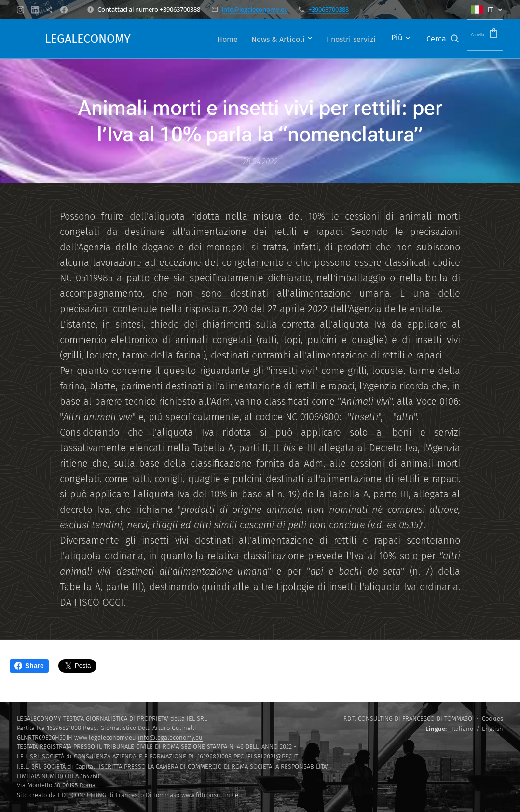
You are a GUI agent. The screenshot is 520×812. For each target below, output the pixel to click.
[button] (423, 39)
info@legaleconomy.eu (255, 9)
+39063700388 (328, 9)
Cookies (493, 719)
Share (29, 666)
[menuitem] (200, 39)
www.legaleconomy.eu (105, 737)
